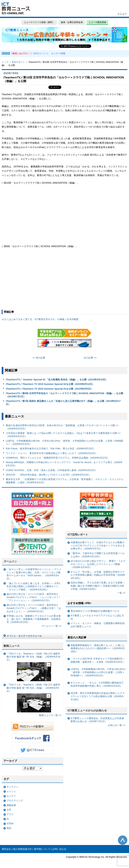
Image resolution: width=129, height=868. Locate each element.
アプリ (10, 814)
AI (8, 819)
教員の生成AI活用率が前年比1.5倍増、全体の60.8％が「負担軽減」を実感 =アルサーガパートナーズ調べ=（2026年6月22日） (62, 427)
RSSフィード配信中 (32, 726)
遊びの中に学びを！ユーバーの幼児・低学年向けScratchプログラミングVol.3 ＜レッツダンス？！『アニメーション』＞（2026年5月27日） (34, 597)
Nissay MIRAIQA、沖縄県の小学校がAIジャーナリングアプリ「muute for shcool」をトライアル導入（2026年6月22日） (64, 464)
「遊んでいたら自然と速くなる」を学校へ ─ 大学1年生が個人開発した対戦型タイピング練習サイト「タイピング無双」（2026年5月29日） (33, 586)
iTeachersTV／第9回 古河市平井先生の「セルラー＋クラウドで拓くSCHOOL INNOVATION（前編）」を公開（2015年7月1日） (64, 395)
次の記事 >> (90, 358)
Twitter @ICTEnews (32, 750)
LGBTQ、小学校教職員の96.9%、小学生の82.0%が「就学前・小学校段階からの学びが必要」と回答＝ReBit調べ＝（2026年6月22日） (64, 442)
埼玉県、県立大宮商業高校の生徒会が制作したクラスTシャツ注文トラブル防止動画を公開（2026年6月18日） (98, 696)
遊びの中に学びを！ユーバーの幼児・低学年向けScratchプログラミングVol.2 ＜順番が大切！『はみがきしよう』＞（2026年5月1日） (34, 608)
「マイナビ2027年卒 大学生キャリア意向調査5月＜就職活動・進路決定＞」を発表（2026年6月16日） (98, 660)
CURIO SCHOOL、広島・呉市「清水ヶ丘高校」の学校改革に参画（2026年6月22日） (52, 470)
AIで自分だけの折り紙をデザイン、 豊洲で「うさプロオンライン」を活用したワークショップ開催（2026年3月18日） (98, 564)
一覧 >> (121, 593)
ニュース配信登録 (97, 22)
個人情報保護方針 (23, 849)
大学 (9, 810)
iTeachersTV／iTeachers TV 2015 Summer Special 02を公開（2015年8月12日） (50, 384)
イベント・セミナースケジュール (24, 636)
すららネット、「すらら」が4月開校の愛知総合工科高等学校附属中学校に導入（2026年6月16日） (97, 684)
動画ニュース (12, 646)
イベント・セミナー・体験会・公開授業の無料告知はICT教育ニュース (98, 625)
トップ (5, 62)
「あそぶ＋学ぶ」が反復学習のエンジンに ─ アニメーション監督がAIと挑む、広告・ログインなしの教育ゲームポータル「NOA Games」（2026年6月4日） (34, 574)
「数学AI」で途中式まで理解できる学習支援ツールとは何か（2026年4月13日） (98, 555)
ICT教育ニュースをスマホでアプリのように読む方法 (97, 617)
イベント (11, 791)
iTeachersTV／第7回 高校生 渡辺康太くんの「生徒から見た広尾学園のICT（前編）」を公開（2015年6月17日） (63, 403)
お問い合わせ (59, 849)
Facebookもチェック (32, 738)
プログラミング (15, 801)
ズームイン (10, 561)
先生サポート (18, 62)
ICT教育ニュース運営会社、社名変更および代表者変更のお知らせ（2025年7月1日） (97, 720)
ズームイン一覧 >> (51, 626)
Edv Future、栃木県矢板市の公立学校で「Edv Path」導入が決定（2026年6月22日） (51, 449)
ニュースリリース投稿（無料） (39, 22)
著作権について (42, 849)
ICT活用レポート (78, 535)
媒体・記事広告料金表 (72, 22)
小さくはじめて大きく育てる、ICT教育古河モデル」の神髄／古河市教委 (40, 319)
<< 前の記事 (39, 358)
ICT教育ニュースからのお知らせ (87, 710)
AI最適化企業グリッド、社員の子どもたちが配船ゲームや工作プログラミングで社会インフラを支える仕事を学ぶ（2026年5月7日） (98, 545)
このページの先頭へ (123, 840)
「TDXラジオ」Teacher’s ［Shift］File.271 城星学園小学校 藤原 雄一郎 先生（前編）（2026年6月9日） (33, 698)
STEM (10, 824)
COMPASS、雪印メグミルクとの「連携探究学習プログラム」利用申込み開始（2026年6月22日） (58, 458)
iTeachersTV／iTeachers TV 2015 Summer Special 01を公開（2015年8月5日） (49, 389)
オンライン (12, 787)
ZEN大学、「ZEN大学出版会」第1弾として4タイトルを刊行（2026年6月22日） (49, 475)
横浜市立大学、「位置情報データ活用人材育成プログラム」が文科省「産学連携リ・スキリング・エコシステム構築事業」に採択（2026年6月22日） (65, 481)
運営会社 (6, 849)
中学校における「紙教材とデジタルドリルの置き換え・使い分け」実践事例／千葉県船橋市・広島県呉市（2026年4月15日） (34, 619)
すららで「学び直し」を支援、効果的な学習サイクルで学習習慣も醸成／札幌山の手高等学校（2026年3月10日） (98, 575)
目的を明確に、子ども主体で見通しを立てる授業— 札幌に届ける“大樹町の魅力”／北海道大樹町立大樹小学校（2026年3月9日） (98, 586)
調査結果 (11, 805)
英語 (9, 828)
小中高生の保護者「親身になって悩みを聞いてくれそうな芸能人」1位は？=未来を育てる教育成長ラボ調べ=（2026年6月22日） (63, 435)
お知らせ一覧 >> (117, 725)
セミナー (11, 796)
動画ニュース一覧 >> (50, 715)
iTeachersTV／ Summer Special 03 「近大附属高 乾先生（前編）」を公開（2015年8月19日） (57, 380)
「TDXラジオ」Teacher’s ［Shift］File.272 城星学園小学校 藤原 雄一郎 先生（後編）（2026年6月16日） (33, 667)
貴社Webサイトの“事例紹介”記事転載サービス (95, 611)
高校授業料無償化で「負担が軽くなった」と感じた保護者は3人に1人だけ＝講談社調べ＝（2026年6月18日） (98, 648)
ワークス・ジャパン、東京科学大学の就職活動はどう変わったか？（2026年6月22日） (52, 453)
